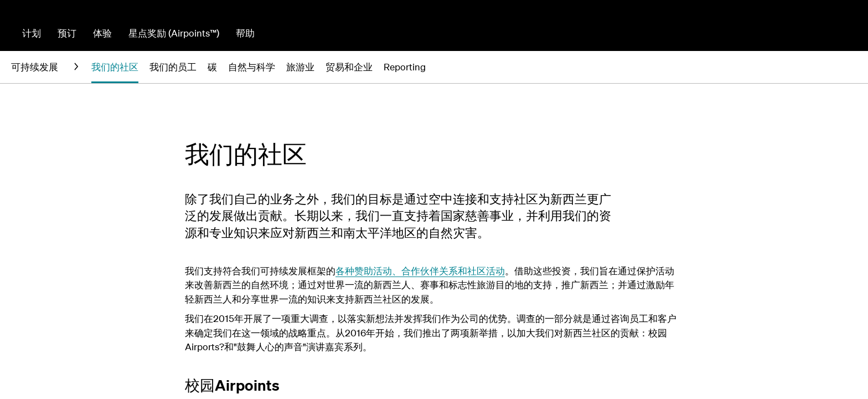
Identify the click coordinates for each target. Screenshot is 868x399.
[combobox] (439, 32)
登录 (848, 33)
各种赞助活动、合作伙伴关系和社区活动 (420, 271)
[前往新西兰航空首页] (57, 30)
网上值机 (808, 33)
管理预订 (759, 33)
